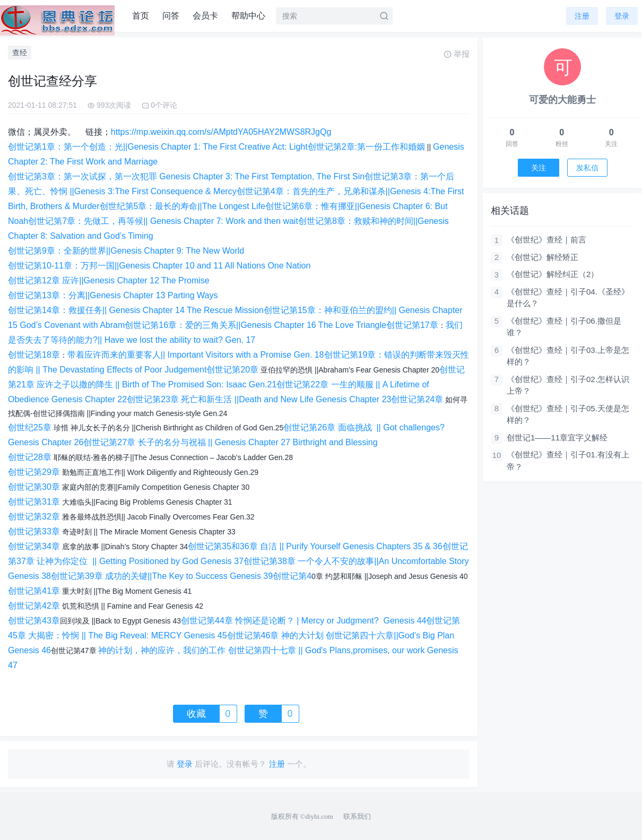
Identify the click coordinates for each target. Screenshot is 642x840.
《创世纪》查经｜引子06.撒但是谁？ (564, 327)
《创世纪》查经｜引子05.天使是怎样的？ (568, 414)
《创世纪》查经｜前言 (546, 240)
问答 (171, 16)
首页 (141, 16)
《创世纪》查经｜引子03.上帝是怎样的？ (568, 356)
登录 (622, 16)
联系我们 (357, 816)
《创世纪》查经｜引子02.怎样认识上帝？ (568, 385)
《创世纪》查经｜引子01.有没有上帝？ (568, 461)
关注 (539, 168)
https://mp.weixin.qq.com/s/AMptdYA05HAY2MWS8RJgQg (221, 132)
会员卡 (205, 16)
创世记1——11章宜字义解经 (557, 438)
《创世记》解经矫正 (543, 257)
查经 (20, 53)
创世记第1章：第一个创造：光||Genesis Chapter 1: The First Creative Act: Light (158, 147)
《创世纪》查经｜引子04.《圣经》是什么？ (568, 298)
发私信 (587, 168)
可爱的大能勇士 (562, 100)
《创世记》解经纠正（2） (553, 274)
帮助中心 (248, 16)
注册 (582, 16)
